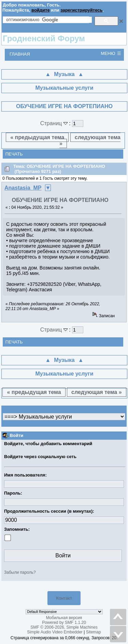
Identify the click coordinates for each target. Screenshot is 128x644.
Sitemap (94, 632)
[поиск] (49, 20)
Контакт (64, 598)
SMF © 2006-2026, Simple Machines (64, 627)
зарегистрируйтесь (81, 10)
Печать (14, 154)
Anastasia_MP (23, 188)
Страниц (55, 123)
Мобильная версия (64, 618)
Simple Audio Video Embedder (55, 632)
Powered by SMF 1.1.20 (64, 623)
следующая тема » (90, 140)
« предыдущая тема (37, 137)
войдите (41, 10)
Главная (20, 54)
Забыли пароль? (20, 572)
